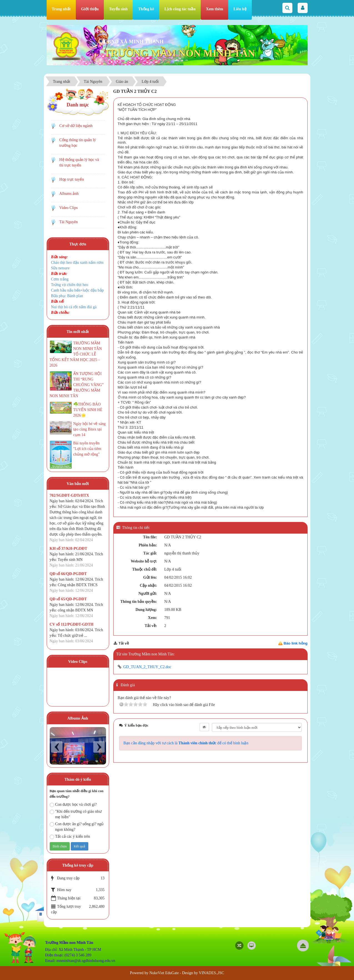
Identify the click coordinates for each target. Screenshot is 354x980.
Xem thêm (215, 9)
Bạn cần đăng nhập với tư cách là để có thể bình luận (186, 743)
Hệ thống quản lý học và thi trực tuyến (79, 162)
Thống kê (146, 9)
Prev (57, 747)
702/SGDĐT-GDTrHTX (69, 495)
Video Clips (69, 208)
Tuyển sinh (118, 9)
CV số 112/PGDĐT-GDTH (72, 624)
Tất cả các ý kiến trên (70, 837)
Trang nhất (61, 9)
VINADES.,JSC (211, 973)
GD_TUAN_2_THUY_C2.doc (147, 667)
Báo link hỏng (296, 643)
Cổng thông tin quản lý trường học (78, 143)
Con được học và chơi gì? (73, 805)
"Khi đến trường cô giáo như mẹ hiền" (76, 814)
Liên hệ (240, 9)
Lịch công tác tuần (180, 9)
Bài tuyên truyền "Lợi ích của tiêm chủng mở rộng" (87, 449)
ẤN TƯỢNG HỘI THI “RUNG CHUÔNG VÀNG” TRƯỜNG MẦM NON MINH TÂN (77, 385)
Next (99, 747)
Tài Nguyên (69, 222)
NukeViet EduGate (164, 973)
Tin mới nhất (78, 332)
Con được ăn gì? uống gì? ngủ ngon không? (77, 827)
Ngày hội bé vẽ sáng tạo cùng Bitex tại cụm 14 (90, 429)
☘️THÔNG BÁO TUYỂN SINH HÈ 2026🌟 (88, 410)
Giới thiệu (90, 9)
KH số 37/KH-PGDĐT (69, 549)
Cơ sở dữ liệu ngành (76, 126)
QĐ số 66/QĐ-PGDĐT (68, 574)
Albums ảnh (69, 194)
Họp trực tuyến (72, 179)
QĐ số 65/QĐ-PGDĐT (68, 599)
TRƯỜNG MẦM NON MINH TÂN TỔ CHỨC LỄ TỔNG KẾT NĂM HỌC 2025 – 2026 (76, 354)
